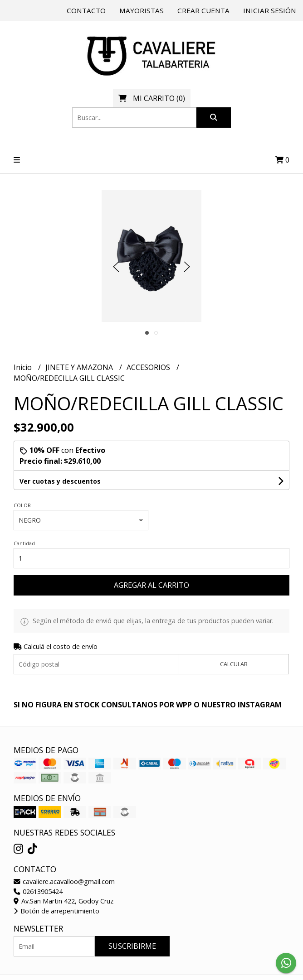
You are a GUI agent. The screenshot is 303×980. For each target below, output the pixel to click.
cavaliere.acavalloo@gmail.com (64, 882)
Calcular (234, 664)
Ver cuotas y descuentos (60, 481)
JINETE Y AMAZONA (80, 367)
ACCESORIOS (149, 367)
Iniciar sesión (270, 10)
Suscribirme (132, 946)
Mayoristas (142, 10)
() (152, 98)
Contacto (86, 10)
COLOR (22, 505)
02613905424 (38, 891)
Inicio (24, 367)
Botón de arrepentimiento (56, 911)
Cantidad (24, 543)
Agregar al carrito (151, 585)
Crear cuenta (203, 10)
